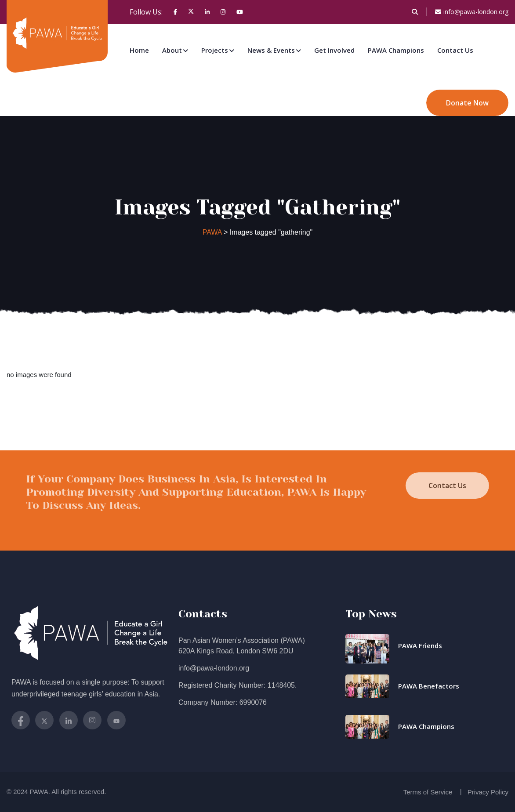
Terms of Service (428, 792)
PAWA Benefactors (429, 686)
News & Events (271, 50)
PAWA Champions (396, 50)
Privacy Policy (488, 792)
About (172, 50)
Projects (215, 50)
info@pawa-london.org (472, 12)
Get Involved (334, 50)
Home (139, 50)
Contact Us (455, 50)
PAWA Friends (420, 645)
